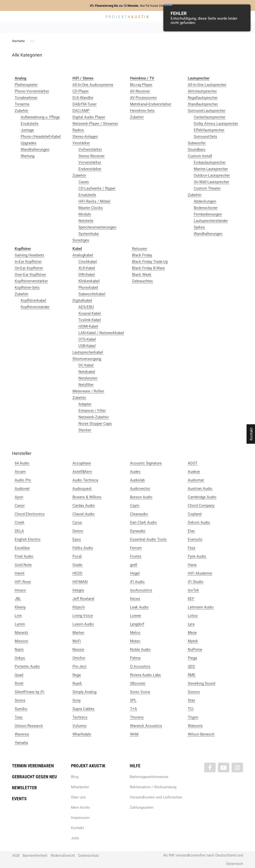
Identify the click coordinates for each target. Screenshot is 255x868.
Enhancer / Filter (92, 411)
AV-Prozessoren (143, 98)
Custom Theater (207, 188)
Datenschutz (89, 856)
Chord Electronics (30, 514)
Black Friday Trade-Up (150, 262)
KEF (191, 599)
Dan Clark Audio (143, 522)
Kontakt (77, 828)
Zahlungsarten (142, 807)
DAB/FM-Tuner (85, 104)
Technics (80, 717)
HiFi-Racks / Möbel (94, 201)
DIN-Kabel (87, 275)
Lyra (191, 624)
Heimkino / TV (149, 27)
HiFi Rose (23, 582)
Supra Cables (83, 709)
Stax (191, 700)
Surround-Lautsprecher (207, 111)
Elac (191, 531)
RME (192, 675)
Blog (75, 777)
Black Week (142, 275)
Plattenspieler (26, 85)
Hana (192, 565)
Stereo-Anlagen (85, 137)
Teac (19, 717)
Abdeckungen (205, 201)
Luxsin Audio (83, 624)
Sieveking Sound (201, 683)
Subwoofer (197, 143)
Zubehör (22, 111)
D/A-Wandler (83, 98)
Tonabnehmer (26, 98)
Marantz (21, 633)
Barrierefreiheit (35, 856)
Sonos (20, 700)
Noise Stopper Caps (95, 424)
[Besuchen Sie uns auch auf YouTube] (224, 767)
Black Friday (142, 255)
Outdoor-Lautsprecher (212, 175)
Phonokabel (88, 288)
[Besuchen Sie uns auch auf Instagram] (237, 767)
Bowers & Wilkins (87, 497)
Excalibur (22, 548)
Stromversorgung (87, 359)
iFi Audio (137, 582)
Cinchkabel (88, 262)
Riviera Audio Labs (145, 675)
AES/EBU (86, 307)
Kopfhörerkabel (33, 300)
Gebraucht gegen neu (34, 777)
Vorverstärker (90, 162)
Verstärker (81, 143)
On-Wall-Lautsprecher (211, 182)
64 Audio (22, 463)
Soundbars (197, 149)
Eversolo (195, 539)
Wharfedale (82, 734)
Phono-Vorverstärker (32, 91)
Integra (78, 590)
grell (134, 565)
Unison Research (29, 726)
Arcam (20, 472)
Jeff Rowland (83, 599)
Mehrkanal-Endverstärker (151, 104)
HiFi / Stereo (122, 27)
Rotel (19, 683)
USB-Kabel (87, 346)
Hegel (135, 573)
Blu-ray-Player (141, 85)
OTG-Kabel (87, 339)
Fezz (191, 548)
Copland (195, 514)
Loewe (135, 616)
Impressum (80, 818)
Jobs (75, 838)
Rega (77, 675)
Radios (78, 130)
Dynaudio (138, 531)
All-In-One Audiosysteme (93, 85)
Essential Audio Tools (148, 539)
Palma (135, 658)
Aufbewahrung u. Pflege (40, 117)
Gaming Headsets (30, 255)
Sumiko (21, 709)
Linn (18, 616)
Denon (78, 531)
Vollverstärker (90, 149)
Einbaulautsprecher (210, 162)
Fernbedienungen (208, 214)
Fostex (136, 556)
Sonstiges (81, 240)
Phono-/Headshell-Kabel (41, 137)
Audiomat (196, 480)
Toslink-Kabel (90, 320)
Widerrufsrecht (63, 856)
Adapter (85, 404)
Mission (21, 641)
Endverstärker (90, 169)
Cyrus (77, 522)
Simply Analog (84, 692)
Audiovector (140, 489)
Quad (19, 675)
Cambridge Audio (202, 497)
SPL (133, 700)
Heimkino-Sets (142, 111)
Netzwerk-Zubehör (94, 417)
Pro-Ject (79, 666)
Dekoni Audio (199, 522)
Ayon (19, 497)
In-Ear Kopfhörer (28, 262)
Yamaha (21, 743)
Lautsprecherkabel (88, 352)
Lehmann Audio (201, 607)
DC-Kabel (86, 365)
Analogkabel (83, 255)
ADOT (193, 463)
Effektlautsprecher (209, 130)
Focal (77, 556)
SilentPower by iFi (30, 692)
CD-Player (81, 91)
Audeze (194, 472)
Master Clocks (91, 208)
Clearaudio (139, 514)
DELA (19, 531)
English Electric (28, 539)
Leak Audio (139, 607)
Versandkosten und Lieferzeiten (156, 797)
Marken (81, 27)
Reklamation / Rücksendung (153, 787)
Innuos (20, 590)
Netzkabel (87, 372)
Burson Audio (141, 497)
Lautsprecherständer (211, 221)
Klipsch (79, 607)
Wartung (28, 156)
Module (85, 214)
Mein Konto (81, 807)
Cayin (135, 506)
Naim (19, 650)
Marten (78, 633)
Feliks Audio (83, 548)
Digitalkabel (82, 300)
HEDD (77, 573)
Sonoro (194, 692)
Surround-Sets (205, 137)
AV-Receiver (140, 91)
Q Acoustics (140, 666)
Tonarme (22, 104)
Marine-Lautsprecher (211, 169)
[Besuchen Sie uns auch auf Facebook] (210, 767)
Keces (135, 599)
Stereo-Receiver (92, 156)
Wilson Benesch (201, 734)
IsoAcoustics (141, 590)
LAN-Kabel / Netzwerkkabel (101, 333)
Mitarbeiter (80, 787)
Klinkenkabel (89, 281)
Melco (135, 633)
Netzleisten (88, 378)
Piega (192, 658)
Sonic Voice (140, 692)
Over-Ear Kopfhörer (30, 275)
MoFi (77, 641)
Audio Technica (85, 480)
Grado (77, 565)
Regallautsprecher (203, 98)
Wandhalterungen (35, 149)
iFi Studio (196, 582)
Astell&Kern (82, 472)
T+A (133, 709)
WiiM (134, 734)
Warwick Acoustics (146, 726)
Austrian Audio (200, 489)
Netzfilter (86, 385)
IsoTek (193, 590)
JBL (18, 599)
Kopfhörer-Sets (27, 288)
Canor (20, 506)
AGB (16, 856)
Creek (20, 522)
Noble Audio (140, 650)
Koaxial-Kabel (90, 313)
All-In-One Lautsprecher (207, 85)
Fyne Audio (197, 556)
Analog (99, 27)
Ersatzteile (30, 124)
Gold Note (23, 565)
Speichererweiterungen (97, 227)
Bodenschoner (206, 208)
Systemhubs (89, 234)
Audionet (22, 489)
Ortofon (79, 658)
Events (19, 799)
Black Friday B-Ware (148, 268)
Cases (84, 182)
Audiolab (137, 480)
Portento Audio (27, 666)
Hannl (20, 573)
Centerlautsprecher (210, 117)
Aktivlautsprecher (202, 91)
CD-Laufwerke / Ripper (97, 188)
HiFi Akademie (200, 573)
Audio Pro (23, 480)
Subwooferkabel (92, 294)
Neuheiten (60, 27)
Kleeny (20, 607)
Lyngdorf (137, 624)
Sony (77, 700)
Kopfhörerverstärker (31, 281)
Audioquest (82, 489)
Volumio (80, 726)
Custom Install (200, 156)
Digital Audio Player (89, 117)
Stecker (85, 430)
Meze (192, 633)
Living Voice (83, 616)
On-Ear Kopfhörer (29, 268)
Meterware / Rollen (88, 391)
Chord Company (201, 506)
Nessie (78, 650)
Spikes (199, 227)
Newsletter (24, 788)
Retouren (139, 249)
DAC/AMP (81, 111)
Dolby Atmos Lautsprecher (216, 124)
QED (191, 666)
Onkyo (20, 658)
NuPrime (195, 650)
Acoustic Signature (146, 463)
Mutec (135, 641)
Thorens (137, 717)
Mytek (193, 641)
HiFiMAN (80, 582)
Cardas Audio (84, 506)
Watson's (195, 726)
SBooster (138, 683)
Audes (135, 472)
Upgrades (29, 143)
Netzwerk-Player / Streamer (95, 124)
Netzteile (86, 221)
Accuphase (82, 463)
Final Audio (24, 556)
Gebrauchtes (142, 281)
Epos (77, 539)
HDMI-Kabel (88, 326)
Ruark (77, 683)
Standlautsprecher (203, 104)
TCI (191, 709)
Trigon (193, 717)
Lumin (20, 624)
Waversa (22, 734)
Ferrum (136, 548)
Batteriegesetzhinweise (149, 777)
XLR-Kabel (87, 268)
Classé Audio (84, 514)
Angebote (38, 27)
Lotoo (193, 616)
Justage (27, 130)
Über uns (78, 797)
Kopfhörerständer (35, 307)
